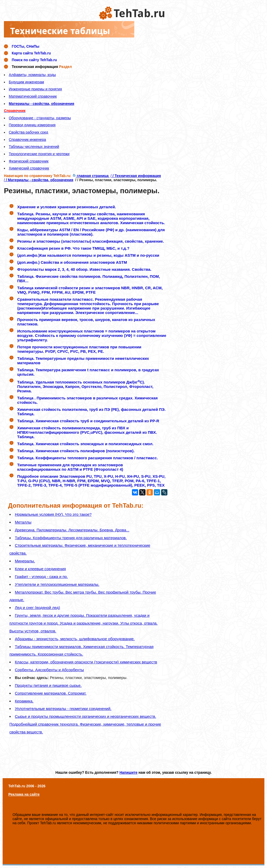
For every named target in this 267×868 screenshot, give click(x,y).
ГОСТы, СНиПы (26, 46)
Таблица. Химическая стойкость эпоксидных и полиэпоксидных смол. (85, 444)
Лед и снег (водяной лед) (37, 608)
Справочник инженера (28, 140)
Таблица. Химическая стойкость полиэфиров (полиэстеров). (76, 451)
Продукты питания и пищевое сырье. (48, 685)
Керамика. (24, 701)
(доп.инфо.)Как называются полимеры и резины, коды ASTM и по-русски (88, 255)
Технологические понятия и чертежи (39, 154)
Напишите (128, 772)
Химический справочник (29, 168)
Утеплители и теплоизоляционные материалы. (57, 584)
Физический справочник (29, 161)
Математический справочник (33, 96)
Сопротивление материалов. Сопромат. (51, 693)
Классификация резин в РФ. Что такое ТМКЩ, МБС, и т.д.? (73, 248)
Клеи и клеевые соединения (40, 569)
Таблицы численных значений (34, 147)
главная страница (91, 176)
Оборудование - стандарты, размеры (40, 118)
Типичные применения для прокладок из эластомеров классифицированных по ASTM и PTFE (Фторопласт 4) (70, 467)
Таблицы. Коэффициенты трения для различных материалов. (71, 538)
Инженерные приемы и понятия (35, 89)
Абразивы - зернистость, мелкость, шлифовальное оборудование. (75, 639)
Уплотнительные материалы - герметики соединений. (63, 709)
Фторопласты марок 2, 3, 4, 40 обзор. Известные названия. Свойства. (84, 269)
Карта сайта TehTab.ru (31, 53)
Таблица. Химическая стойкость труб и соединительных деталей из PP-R (88, 421)
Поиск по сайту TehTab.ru (34, 60)
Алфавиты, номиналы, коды (32, 75)
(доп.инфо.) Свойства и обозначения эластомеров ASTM (72, 262)
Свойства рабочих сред (29, 132)
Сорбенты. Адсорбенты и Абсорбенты (49, 670)
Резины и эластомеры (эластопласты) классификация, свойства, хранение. (91, 241)
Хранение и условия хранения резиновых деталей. (67, 207)
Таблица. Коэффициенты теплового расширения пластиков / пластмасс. (87, 458)
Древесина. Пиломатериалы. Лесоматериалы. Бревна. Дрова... (72, 530)
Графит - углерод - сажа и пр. (41, 577)
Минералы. (25, 561)
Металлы (23, 522)
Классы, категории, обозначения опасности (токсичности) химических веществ (86, 662)
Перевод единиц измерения (32, 125)
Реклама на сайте (24, 794)
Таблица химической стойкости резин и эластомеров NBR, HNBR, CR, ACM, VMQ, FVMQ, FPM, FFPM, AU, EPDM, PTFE (90, 290)
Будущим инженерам (26, 82)
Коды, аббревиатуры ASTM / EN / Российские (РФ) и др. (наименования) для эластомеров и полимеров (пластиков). (91, 232)
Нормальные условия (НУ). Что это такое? (53, 514)
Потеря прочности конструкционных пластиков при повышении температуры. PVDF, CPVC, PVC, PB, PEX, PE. (79, 349)
